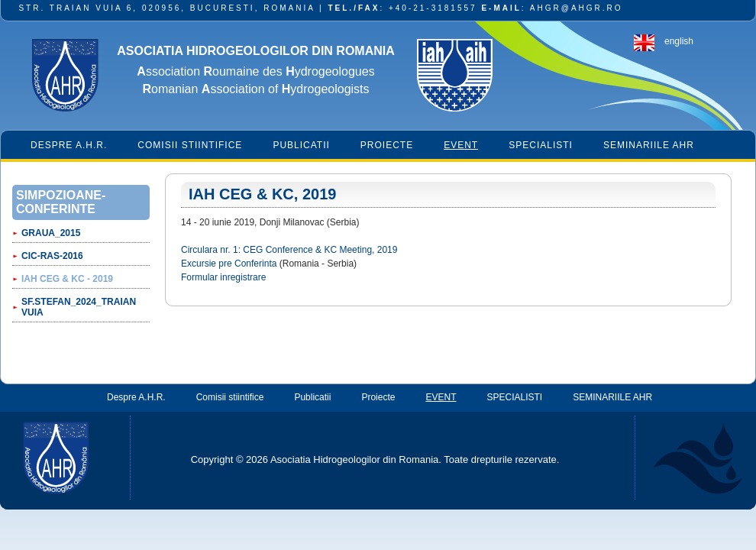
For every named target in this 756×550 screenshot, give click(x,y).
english (679, 41)
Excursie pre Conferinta (229, 264)
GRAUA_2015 (51, 233)
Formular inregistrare (223, 277)
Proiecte (387, 145)
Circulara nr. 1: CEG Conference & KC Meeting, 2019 (289, 250)
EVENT (461, 145)
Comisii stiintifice (190, 145)
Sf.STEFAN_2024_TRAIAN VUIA (79, 307)
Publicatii (301, 145)
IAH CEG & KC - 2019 (67, 279)
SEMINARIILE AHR (649, 145)
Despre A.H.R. (69, 145)
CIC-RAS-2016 (52, 256)
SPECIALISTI (541, 145)
